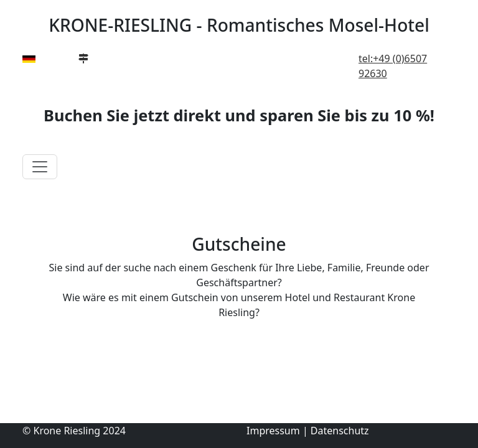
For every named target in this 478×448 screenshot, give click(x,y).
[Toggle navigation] (40, 167)
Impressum (273, 431)
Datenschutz (340, 431)
